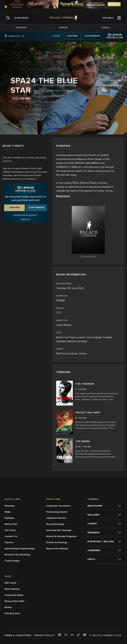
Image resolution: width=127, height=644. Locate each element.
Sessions (21, 28)
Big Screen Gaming (57, 549)
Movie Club (11, 524)
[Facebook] (60, 635)
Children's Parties (56, 518)
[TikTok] (78, 635)
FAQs (8, 512)
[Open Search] (8, 18)
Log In (56, 36)
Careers (9, 542)
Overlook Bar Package (59, 530)
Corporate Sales (14, 595)
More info (26, 219)
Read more (63, 196)
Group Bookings (55, 524)
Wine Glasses (12, 589)
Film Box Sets (12, 613)
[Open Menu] (119, 18)
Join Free (72, 36)
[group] (18, 36)
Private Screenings (57, 542)
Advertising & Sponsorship (20, 549)
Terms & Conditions (18, 635)
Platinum (9, 518)
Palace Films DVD (14, 601)
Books (8, 607)
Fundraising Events (57, 512)
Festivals (10, 506)
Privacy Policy (45, 635)
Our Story (10, 530)
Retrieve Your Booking (17, 555)
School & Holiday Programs (61, 536)
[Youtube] (85, 635)
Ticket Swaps (12, 561)
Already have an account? (25, 215)
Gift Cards (11, 583)
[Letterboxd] (72, 635)
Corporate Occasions (58, 506)
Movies (63, 28)
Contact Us (11, 536)
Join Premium (92, 36)
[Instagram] (66, 635)
